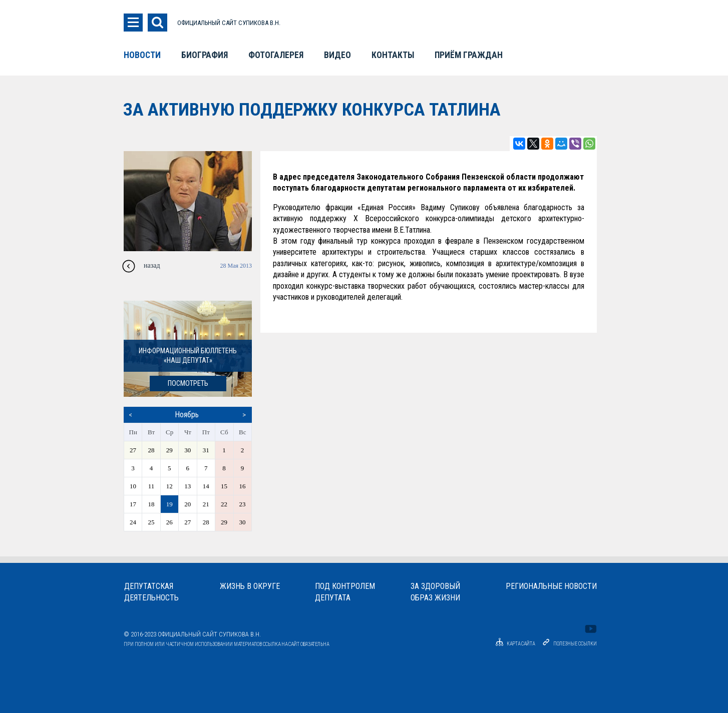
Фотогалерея (276, 55)
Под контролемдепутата (345, 592)
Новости (142, 55)
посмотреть (188, 384)
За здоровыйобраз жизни (435, 592)
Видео (337, 55)
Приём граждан (469, 55)
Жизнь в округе (250, 586)
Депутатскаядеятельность (151, 592)
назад (152, 265)
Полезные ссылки (575, 644)
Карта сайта (514, 644)
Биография (205, 55)
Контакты (393, 55)
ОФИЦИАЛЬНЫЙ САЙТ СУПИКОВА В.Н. (229, 23)
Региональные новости (551, 586)
